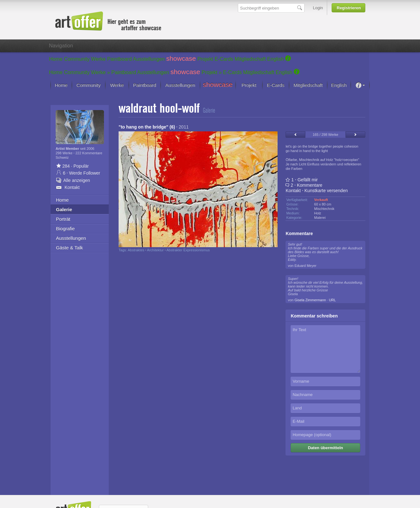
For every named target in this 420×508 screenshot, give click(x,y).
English (275, 59)
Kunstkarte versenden (326, 191)
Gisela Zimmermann (310, 300)
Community (77, 59)
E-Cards (224, 59)
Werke (99, 59)
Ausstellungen (149, 59)
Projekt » (212, 72)
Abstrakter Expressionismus (188, 250)
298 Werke (65, 153)
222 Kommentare (89, 153)
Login (318, 8)
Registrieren (349, 8)
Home (56, 59)
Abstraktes (136, 250)
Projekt (205, 59)
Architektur (155, 250)
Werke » (101, 72)
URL (332, 300)
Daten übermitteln (325, 448)
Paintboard (119, 59)
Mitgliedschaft (250, 59)
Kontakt (293, 191)
